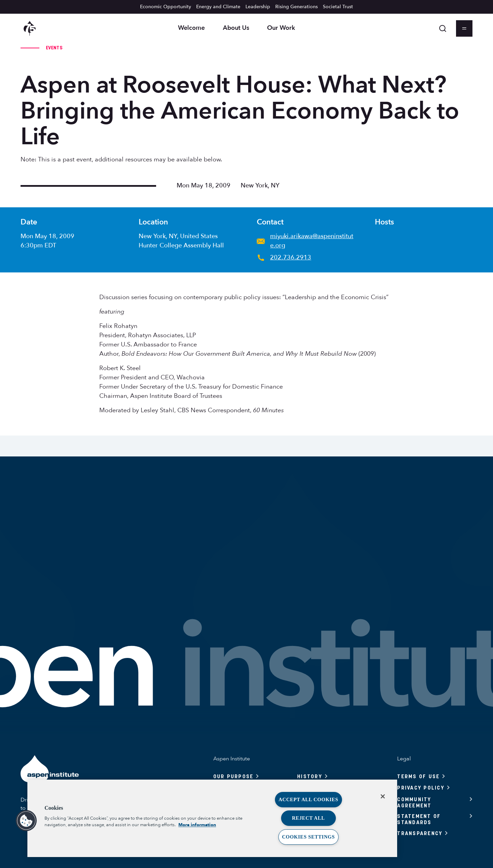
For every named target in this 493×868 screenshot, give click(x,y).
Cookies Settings (308, 837)
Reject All (308, 818)
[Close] (383, 796)
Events (54, 48)
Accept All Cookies (308, 799)
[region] (212, 818)
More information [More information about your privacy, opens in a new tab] (197, 825)
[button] (26, 821)
